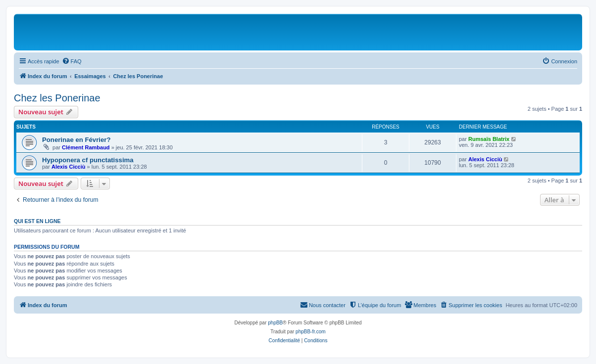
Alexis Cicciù (68, 167)
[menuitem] (72, 61)
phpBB (275, 323)
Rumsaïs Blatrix (489, 139)
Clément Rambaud (86, 147)
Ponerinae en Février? (76, 140)
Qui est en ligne (37, 221)
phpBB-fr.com (311, 332)
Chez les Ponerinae (57, 98)
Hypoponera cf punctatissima (88, 160)
